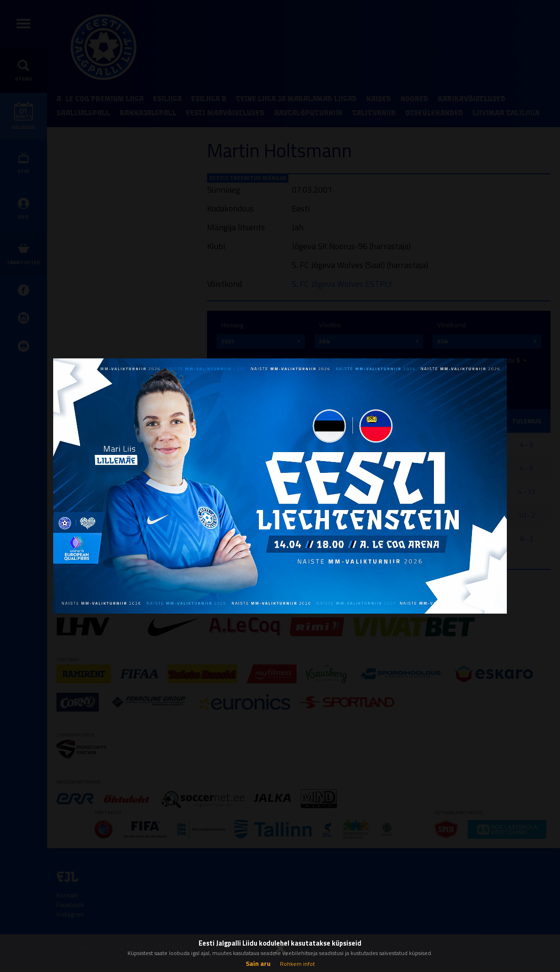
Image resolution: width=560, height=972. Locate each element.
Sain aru (258, 963)
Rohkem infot (297, 964)
